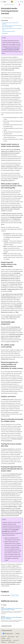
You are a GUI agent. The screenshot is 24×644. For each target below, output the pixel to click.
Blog (17, 637)
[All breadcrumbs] (2, 5)
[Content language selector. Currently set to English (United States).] (7, 630)
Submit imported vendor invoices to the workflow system (12, 29)
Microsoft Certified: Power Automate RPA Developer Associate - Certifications (11, 618)
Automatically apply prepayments (9, 31)
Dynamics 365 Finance (9, 5)
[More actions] (22, 5)
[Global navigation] (1, 2)
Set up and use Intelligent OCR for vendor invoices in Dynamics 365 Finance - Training (12, 609)
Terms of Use (16, 640)
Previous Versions (11, 637)
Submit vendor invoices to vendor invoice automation (10, 23)
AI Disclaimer (4, 637)
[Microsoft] (12, 2)
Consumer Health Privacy (6, 640)
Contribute (3, 638)
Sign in (22, 2)
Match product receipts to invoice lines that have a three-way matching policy (12, 26)
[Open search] (18, 2)
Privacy (8, 638)
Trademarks (3, 642)
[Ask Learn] (19, 5)
